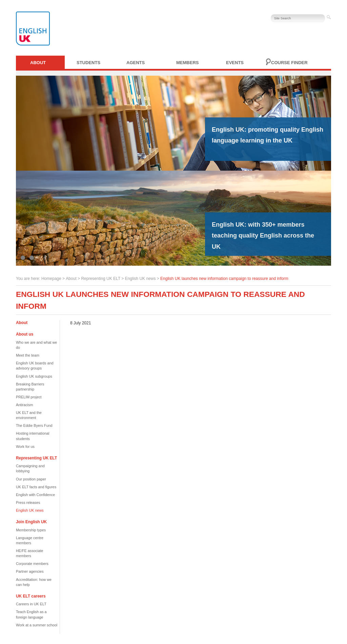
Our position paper (31, 479)
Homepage (51, 279)
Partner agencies (30, 571)
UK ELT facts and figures (36, 487)
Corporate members (32, 564)
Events (235, 63)
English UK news (140, 279)
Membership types (31, 530)
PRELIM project (29, 397)
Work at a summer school (37, 625)
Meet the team (28, 355)
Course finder (289, 63)
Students (88, 63)
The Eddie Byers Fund (34, 425)
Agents (136, 63)
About (38, 63)
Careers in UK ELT (31, 604)
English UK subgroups (34, 376)
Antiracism (24, 405)
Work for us (25, 447)
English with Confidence (35, 495)
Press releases (28, 503)
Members (187, 63)
